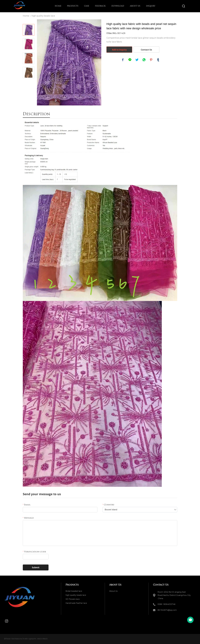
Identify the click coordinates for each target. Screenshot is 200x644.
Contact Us (146, 50)
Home (58, 6)
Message (28, 518)
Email (27, 505)
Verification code (34, 552)
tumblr (158, 60)
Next (29, 82)
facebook (123, 60)
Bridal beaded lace (74, 591)
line (130, 60)
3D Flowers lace (73, 599)
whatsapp (144, 60)
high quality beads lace (43, 16)
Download (118, 6)
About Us (135, 6)
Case (87, 6)
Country (108, 505)
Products (73, 6)
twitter (137, 60)
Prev (29, 20)
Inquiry (151, 6)
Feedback (100, 6)
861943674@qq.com (167, 610)
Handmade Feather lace (76, 603)
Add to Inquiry (119, 50)
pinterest (151, 60)
